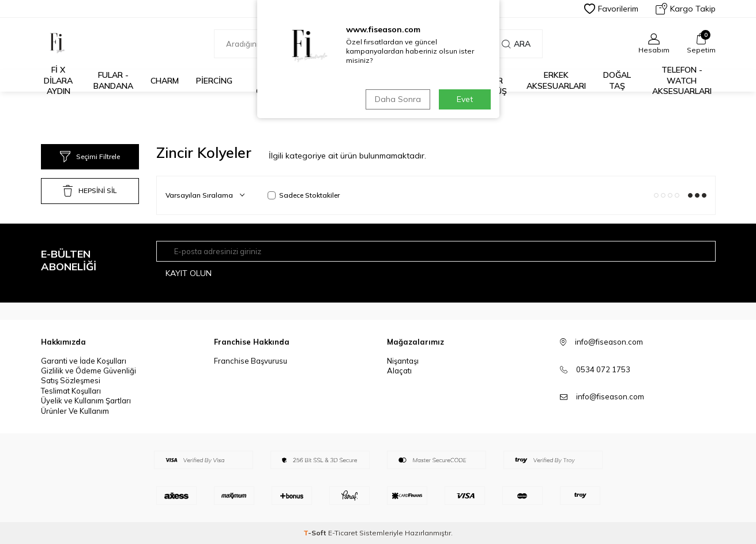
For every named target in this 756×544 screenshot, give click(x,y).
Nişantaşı (403, 361)
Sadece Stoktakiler (304, 195)
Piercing (214, 81)
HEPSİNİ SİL (90, 191)
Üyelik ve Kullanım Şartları (86, 401)
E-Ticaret (343, 533)
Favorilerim (611, 9)
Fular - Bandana (113, 80)
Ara (516, 44)
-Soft (316, 533)
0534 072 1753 (603, 369)
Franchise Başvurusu (251, 361)
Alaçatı (399, 371)
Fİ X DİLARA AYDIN (58, 81)
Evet (465, 99)
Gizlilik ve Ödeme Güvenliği (89, 371)
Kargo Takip (686, 9)
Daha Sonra (398, 99)
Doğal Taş (617, 80)
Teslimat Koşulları (71, 391)
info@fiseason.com (610, 396)
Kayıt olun (189, 273)
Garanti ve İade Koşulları (84, 361)
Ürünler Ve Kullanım (75, 411)
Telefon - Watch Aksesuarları (682, 81)
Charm (165, 81)
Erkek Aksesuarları (556, 80)
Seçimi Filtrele (90, 157)
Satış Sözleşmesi (71, 380)
